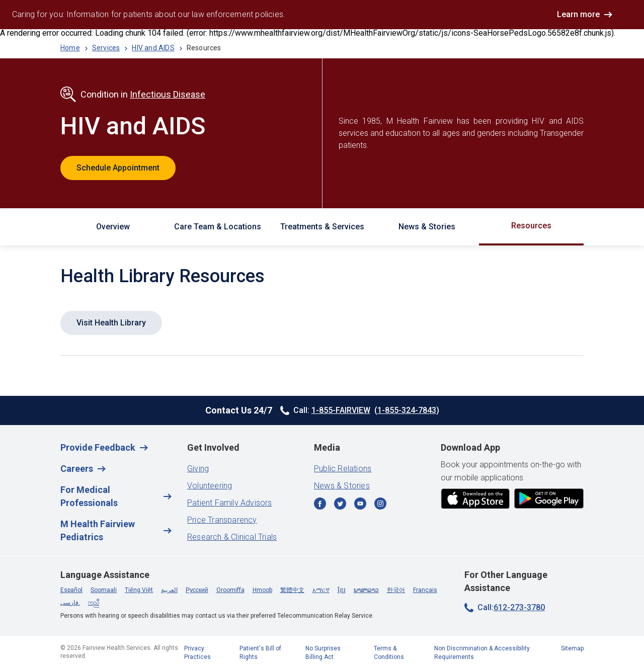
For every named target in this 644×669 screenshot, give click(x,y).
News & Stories (427, 227)
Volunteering (210, 486)
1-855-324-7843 (407, 410)
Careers (77, 469)
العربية (169, 590)
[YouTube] (360, 504)
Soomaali (104, 590)
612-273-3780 (519, 607)
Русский (197, 590)
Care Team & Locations (218, 227)
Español (71, 590)
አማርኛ (321, 590)
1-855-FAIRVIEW (341, 410)
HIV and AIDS (153, 48)
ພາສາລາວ (366, 590)
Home (70, 48)
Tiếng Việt (139, 590)
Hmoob (262, 590)
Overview (113, 227)
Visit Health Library (111, 323)
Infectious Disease (168, 94)
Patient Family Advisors (230, 503)
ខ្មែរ (342, 590)
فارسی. (70, 603)
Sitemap (572, 648)
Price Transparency (222, 520)
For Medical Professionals (89, 496)
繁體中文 (292, 590)
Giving (198, 469)
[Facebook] (320, 504)
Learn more (578, 14)
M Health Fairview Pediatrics (98, 530)
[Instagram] (380, 504)
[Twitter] (340, 504)
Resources (531, 226)
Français (425, 590)
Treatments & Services (322, 227)
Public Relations (343, 469)
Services (106, 48)
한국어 (396, 590)
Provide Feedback (98, 447)
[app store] (475, 499)
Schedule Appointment (118, 168)
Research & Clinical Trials (232, 537)
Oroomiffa (230, 590)
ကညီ (94, 603)
